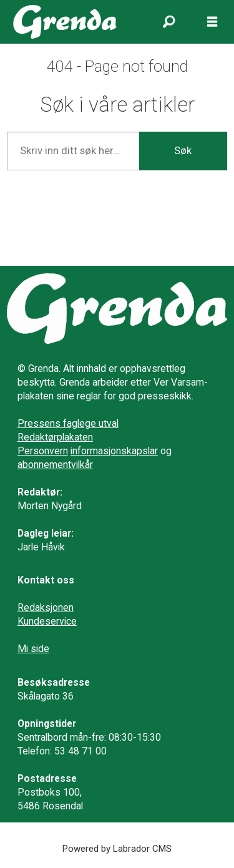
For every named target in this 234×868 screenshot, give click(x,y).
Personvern (43, 451)
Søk (183, 151)
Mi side (33, 649)
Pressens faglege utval (68, 423)
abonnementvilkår (55, 465)
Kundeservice (47, 621)
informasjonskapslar (114, 451)
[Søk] (168, 22)
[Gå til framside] (65, 22)
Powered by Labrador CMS (117, 849)
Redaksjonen (46, 607)
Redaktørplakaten (55, 437)
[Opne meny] (212, 22)
